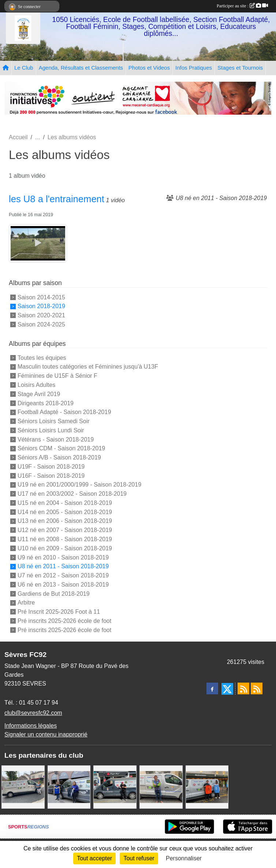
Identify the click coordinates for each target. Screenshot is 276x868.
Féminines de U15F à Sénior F (57, 376)
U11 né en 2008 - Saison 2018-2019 (65, 539)
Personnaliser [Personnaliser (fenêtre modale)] (184, 858)
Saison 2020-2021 (41, 315)
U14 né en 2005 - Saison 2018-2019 (65, 512)
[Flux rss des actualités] (243, 688)
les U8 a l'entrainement (57, 199)
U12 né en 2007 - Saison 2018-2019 (65, 530)
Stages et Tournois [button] (240, 68)
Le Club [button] (24, 68)
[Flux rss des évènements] (257, 688)
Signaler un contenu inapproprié (46, 734)
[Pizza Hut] (115, 787)
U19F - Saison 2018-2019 (51, 467)
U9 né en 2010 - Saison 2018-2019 (63, 557)
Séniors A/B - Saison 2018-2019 (59, 457)
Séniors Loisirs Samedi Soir (54, 421)
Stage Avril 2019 (39, 394)
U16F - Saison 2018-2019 (51, 475)
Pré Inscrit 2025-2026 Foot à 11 (59, 612)
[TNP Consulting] (161, 787)
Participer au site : (242, 6)
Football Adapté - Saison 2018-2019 (64, 412)
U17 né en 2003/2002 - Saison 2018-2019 (72, 494)
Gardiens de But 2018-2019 (54, 593)
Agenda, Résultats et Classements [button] (81, 68)
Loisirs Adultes (36, 385)
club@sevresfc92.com (33, 713)
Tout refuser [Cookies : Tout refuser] (139, 858)
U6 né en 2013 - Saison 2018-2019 (63, 585)
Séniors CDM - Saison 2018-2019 (61, 448)
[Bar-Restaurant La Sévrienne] (23, 787)
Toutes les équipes (42, 357)
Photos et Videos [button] (149, 68)
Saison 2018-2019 (41, 306)
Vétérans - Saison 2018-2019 (56, 439)
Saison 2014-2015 (41, 297)
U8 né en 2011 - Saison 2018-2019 (63, 566)
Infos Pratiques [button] (194, 68)
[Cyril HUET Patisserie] (69, 787)
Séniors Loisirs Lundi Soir (51, 430)
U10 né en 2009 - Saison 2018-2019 (65, 548)
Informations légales (31, 726)
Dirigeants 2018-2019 (46, 403)
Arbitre (26, 603)
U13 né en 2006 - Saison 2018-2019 (65, 521)
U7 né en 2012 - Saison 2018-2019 (63, 575)
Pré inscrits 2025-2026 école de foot (64, 621)
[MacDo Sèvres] (207, 787)
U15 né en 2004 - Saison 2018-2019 (65, 503)
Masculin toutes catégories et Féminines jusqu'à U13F (88, 367)
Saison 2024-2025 (41, 324)
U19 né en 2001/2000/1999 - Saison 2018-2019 (79, 485)
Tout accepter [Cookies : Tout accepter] (94, 858)
